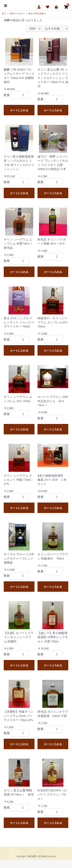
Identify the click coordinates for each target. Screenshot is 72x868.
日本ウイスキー (17, 14)
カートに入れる (19, 110)
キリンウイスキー (37, 14)
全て (4, 14)
